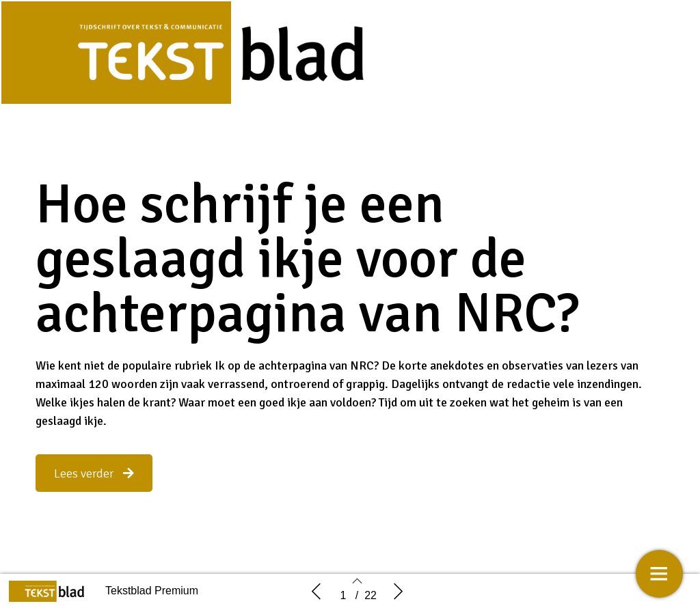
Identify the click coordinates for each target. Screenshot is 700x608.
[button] (94, 473)
